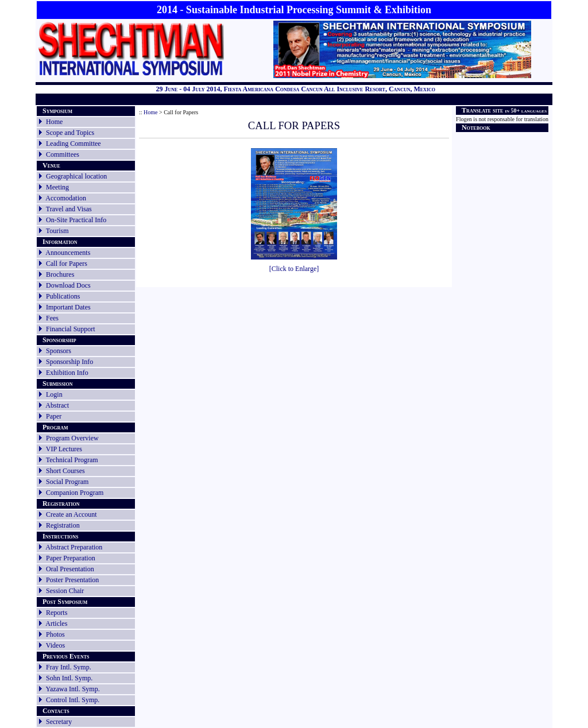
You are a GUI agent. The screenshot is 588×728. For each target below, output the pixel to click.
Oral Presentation (70, 569)
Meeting (57, 187)
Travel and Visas (69, 209)
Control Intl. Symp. (73, 700)
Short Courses (65, 471)
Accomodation (66, 198)
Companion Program (75, 493)
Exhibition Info (67, 373)
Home (54, 122)
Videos (55, 645)
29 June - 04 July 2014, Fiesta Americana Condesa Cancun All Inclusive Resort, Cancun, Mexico (295, 89)
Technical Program (72, 460)
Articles (56, 624)
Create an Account (71, 514)
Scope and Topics (70, 133)
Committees (63, 154)
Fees (52, 318)
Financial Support (71, 329)
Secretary (55, 722)
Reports (52, 613)
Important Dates (68, 307)
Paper (54, 416)
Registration (63, 525)
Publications (63, 296)
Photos (55, 634)
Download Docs (68, 285)
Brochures (60, 274)
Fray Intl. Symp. (69, 667)
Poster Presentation (72, 580)
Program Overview (72, 438)
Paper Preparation (71, 558)
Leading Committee (73, 144)
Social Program (67, 482)
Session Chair (65, 591)
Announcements (68, 253)
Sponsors (59, 351)
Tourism (57, 231)
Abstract (57, 405)
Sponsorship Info (69, 362)
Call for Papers (67, 264)
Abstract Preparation (74, 547)
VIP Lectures (64, 449)
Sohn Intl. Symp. (69, 678)
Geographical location (76, 176)
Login (54, 394)
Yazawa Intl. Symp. (73, 689)
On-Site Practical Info (76, 220)
